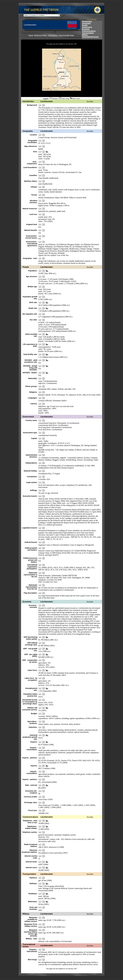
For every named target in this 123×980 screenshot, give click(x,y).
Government (87, 27)
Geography (86, 23)
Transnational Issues (90, 37)
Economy (86, 29)
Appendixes (53, 35)
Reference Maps (41, 35)
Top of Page (90, 101)
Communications (89, 31)
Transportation (88, 33)
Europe (41, 149)
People (85, 25)
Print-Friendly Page (66, 35)
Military (85, 35)
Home (31, 35)
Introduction (87, 21)
